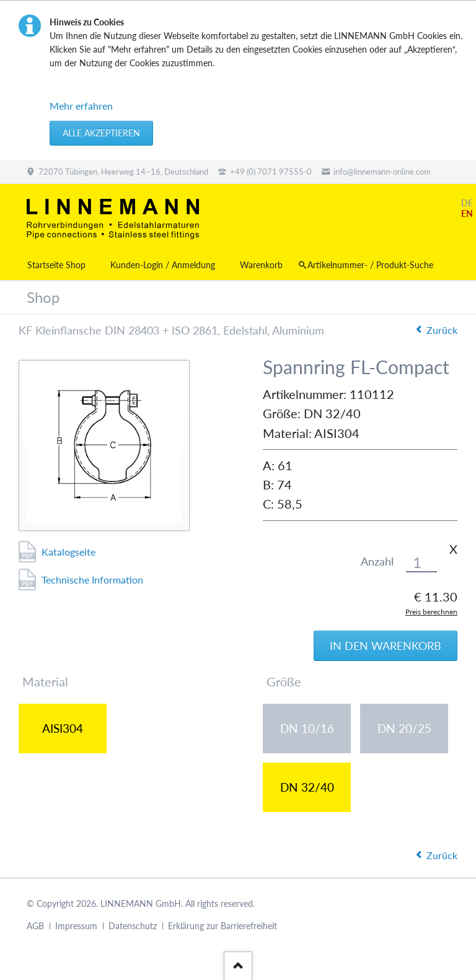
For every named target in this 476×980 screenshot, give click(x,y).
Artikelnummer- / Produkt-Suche (370, 265)
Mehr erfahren (81, 106)
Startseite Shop (56, 265)
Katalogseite (68, 552)
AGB (35, 926)
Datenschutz (133, 926)
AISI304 (63, 728)
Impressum (76, 926)
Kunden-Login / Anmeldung (163, 265)
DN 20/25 (404, 728)
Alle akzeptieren (101, 133)
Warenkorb (261, 265)
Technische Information (92, 580)
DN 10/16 (307, 728)
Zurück (442, 330)
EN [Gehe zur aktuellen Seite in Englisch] (467, 213)
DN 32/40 (307, 787)
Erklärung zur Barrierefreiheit (223, 926)
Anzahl (377, 562)
